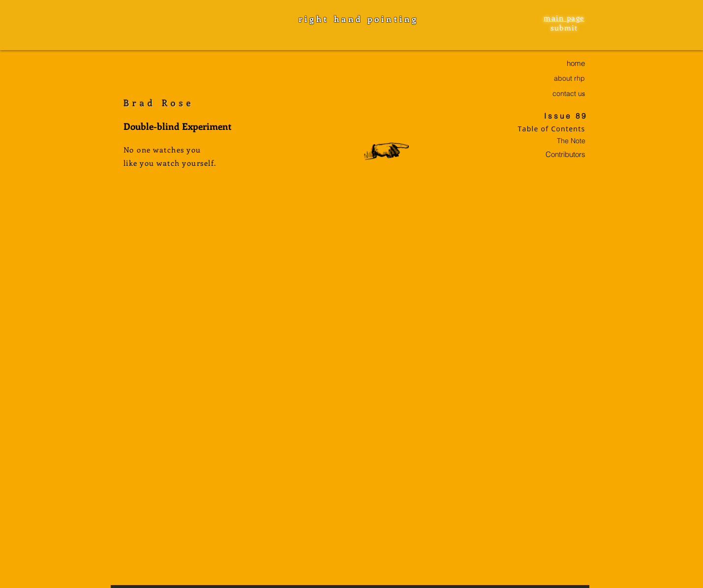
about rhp (569, 78)
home (576, 63)
